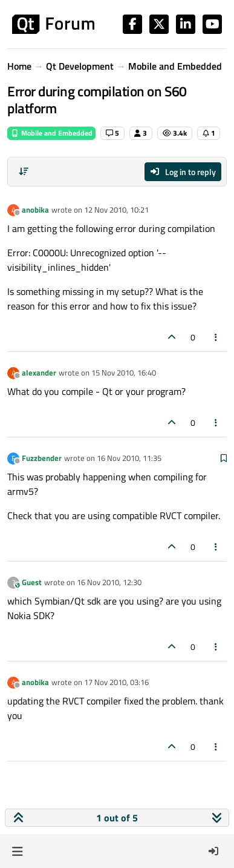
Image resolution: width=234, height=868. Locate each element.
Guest (32, 582)
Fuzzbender (42, 458)
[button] (17, 851)
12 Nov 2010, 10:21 (116, 210)
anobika (35, 210)
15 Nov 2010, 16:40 (124, 373)
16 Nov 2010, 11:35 (129, 458)
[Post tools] (216, 337)
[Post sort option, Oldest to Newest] (24, 171)
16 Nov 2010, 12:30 (109, 582)
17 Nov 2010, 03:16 (116, 682)
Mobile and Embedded (51, 133)
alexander (39, 373)
